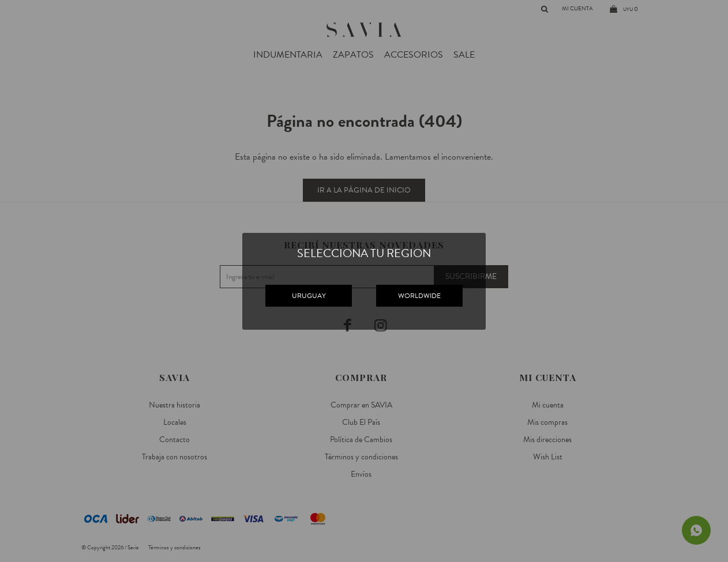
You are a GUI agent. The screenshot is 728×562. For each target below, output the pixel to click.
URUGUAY (309, 296)
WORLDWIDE (419, 296)
